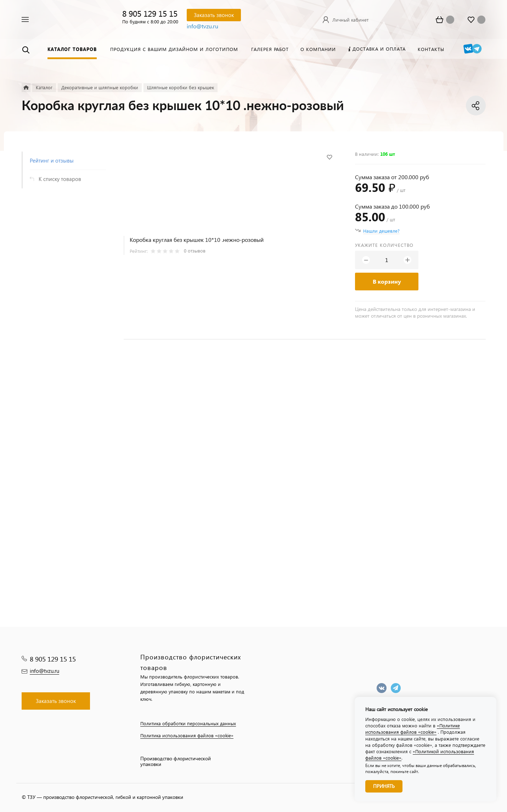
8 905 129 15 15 (150, 13)
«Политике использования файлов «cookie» (413, 729)
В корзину (387, 281)
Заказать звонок (214, 15)
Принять (384, 786)
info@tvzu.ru (202, 26)
